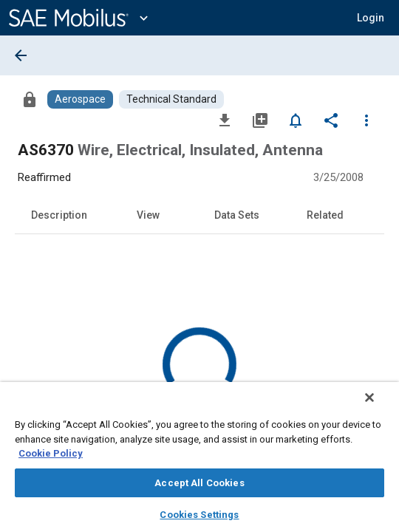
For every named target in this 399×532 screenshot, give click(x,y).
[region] (199, 462)
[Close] (380, 407)
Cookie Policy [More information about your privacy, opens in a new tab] (51, 453)
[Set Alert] (296, 120)
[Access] (30, 99)
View (148, 215)
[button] (371, 18)
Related (325, 215)
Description (59, 215)
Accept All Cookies (199, 483)
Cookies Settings (199, 515)
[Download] (225, 120)
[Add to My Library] (260, 120)
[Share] (331, 120)
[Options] (366, 120)
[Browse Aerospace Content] (80, 99)
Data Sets (237, 215)
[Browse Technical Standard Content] (171, 99)
